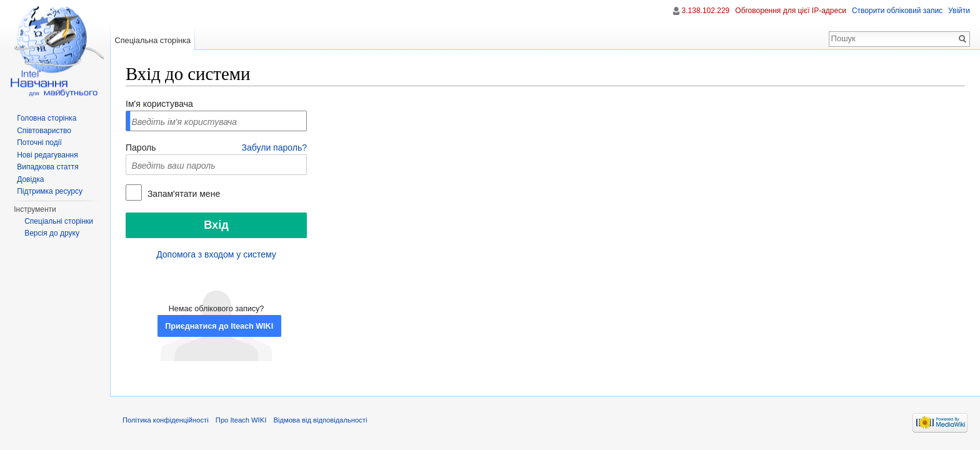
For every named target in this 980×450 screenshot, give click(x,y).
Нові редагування (47, 155)
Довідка (30, 179)
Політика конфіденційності (166, 420)
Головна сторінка (47, 118)
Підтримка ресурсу (50, 191)
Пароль (141, 147)
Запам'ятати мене (182, 194)
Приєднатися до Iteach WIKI (219, 326)
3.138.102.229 (706, 11)
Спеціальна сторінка (152, 40)
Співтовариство (44, 131)
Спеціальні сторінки (59, 221)
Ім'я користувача (159, 104)
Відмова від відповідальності (320, 420)
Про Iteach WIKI (241, 420)
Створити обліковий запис (897, 11)
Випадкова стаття (47, 167)
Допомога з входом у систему (216, 254)
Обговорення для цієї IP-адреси (791, 11)
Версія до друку (52, 233)
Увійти (959, 11)
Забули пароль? (274, 147)
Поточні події (39, 142)
